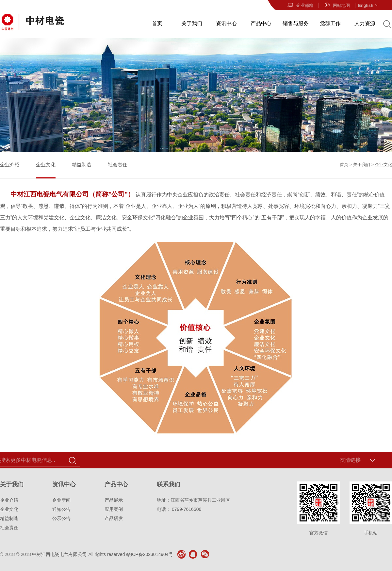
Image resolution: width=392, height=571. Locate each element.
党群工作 (330, 23)
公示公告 (61, 518)
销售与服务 (296, 23)
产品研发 (114, 518)
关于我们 (192, 23)
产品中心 (261, 23)
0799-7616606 (187, 509)
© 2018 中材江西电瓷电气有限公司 (51, 554)
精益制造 (82, 165)
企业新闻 (61, 500)
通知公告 (61, 509)
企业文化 (46, 165)
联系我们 (169, 484)
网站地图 (337, 5)
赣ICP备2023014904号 (149, 554)
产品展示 (114, 500)
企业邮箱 (300, 5)
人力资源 (365, 23)
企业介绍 (10, 165)
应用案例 (114, 509)
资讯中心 (226, 23)
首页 (157, 23)
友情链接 (350, 460)
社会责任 (118, 165)
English (369, 5)
